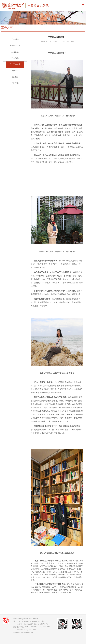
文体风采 (15, 71)
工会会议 (15, 52)
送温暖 (15, 77)
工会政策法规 (15, 46)
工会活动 (15, 58)
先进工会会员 (15, 64)
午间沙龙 (15, 83)
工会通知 (15, 40)
